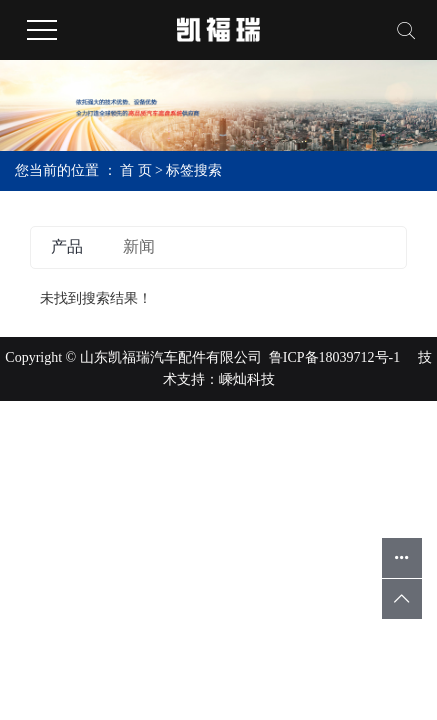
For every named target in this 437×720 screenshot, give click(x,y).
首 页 (136, 170)
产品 (67, 246)
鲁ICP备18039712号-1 (334, 357)
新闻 (139, 246)
